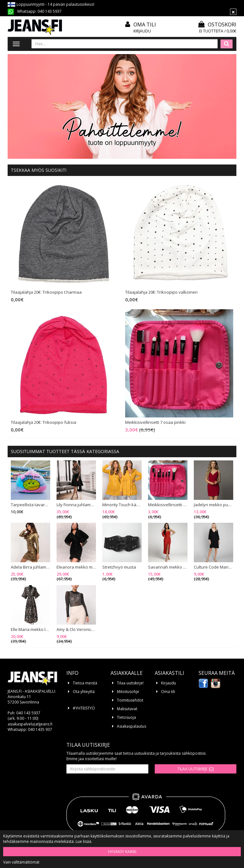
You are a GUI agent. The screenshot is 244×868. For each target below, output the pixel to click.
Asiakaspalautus (132, 726)
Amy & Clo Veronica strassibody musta (76, 630)
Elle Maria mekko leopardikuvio (30, 630)
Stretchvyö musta (119, 567)
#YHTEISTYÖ (84, 708)
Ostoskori (217, 24)
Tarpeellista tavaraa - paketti (30, 505)
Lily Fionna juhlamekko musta (76, 505)
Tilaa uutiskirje (192, 769)
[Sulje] (233, 12)
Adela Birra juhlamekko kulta (30, 567)
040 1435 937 (40, 729)
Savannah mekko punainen (168, 567)
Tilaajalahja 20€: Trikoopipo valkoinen (161, 292)
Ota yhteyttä (84, 692)
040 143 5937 (50, 11)
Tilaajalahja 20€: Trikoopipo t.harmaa (46, 292)
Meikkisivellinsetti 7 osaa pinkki (155, 423)
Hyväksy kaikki (122, 852)
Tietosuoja (126, 717)
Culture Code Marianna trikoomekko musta (213, 567)
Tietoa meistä (85, 683)
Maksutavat (127, 709)
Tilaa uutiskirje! (130, 683)
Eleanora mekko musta (76, 567)
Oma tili (145, 24)
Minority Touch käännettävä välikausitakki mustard (122, 505)
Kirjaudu (142, 31)
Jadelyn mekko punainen (213, 505)
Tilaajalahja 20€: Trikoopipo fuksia (44, 423)
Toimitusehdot (130, 700)
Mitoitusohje (128, 692)
